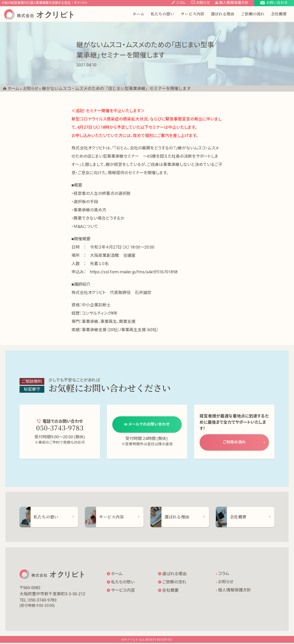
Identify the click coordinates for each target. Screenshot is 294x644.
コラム (223, 575)
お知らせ (225, 583)
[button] (274, 3)
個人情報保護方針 (233, 591)
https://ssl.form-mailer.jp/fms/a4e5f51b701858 (134, 272)
